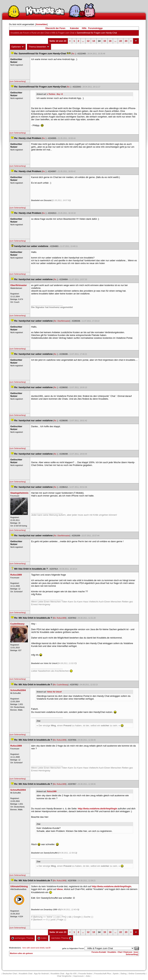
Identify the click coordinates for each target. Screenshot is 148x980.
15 (105, 41)
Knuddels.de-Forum (20, 33)
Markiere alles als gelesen (21, 953)
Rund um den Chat (40, 33)
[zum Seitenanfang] (18, 81)
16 (110, 41)
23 (126, 41)
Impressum (79, 976)
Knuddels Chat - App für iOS (64, 974)
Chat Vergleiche (64, 976)
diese (60, 889)
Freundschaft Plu (103, 974)
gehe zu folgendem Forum (73, 948)
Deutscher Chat (10, 974)
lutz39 (48, 948)
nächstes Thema (61, 938)
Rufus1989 (52, 791)
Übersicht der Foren (55, 28)
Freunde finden (85, 974)
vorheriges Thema (22, 938)
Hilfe (84, 28)
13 (94, 41)
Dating (124, 974)
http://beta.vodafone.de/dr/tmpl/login (98, 809)
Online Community (137, 974)
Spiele (116, 974)
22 (121, 41)
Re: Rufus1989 (60, 618)
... (83, 41)
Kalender (74, 28)
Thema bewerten (39, 47)
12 (88, 41)
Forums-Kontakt (99, 952)
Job (88, 976)
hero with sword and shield (33, 948)
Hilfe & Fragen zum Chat (63, 33)
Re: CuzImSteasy (61, 685)
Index (42, 938)
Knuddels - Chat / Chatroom (120, 952)
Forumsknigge (95, 28)
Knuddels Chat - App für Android (34, 974)
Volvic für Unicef (54, 692)
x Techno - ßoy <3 (55, 94)
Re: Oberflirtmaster (62, 321)
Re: (74, 54)
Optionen (18, 47)
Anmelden (41, 24)
